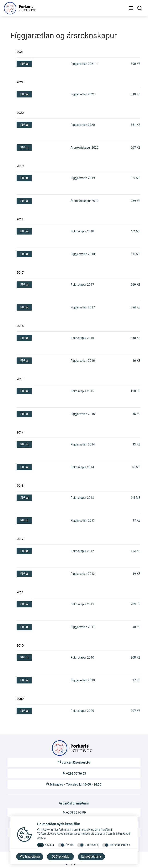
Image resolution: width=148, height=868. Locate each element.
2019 (20, 166)
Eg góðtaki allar (91, 857)
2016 (20, 326)
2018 (20, 219)
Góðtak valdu (61, 857)
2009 (20, 699)
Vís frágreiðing (30, 857)
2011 (20, 592)
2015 (20, 379)
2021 (20, 52)
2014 (20, 432)
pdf (24, 64)
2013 (20, 486)
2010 (20, 646)
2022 (20, 82)
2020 (20, 113)
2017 (20, 273)
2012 (20, 539)
